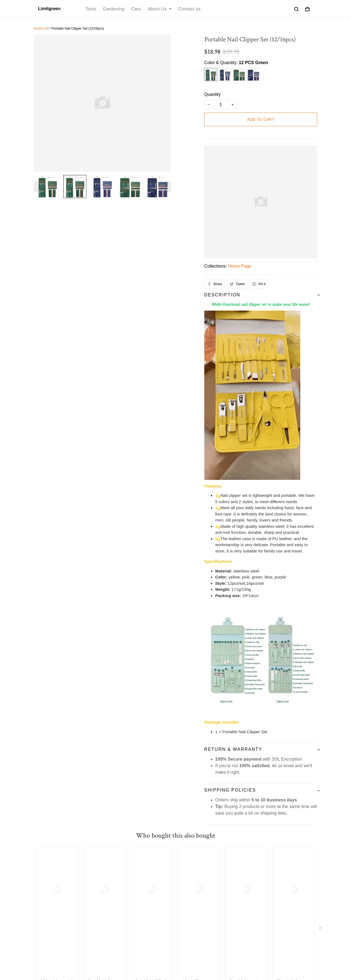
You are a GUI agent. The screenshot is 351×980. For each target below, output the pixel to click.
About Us (160, 9)
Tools (91, 9)
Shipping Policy (154, 858)
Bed (111, 915)
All (47, 28)
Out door (115, 934)
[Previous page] (36, 187)
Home (38, 28)
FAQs (185, 915)
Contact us (189, 9)
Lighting (115, 925)
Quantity (213, 94)
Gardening (114, 9)
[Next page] (168, 187)
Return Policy (193, 906)
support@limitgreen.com (58, 902)
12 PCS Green (253, 63)
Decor (113, 906)
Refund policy (119, 858)
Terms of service (50, 858)
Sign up (303, 918)
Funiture (115, 897)
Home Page (240, 266)
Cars (136, 9)
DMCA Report (220, 955)
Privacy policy (86, 858)
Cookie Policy (265, 858)
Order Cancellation (227, 858)
